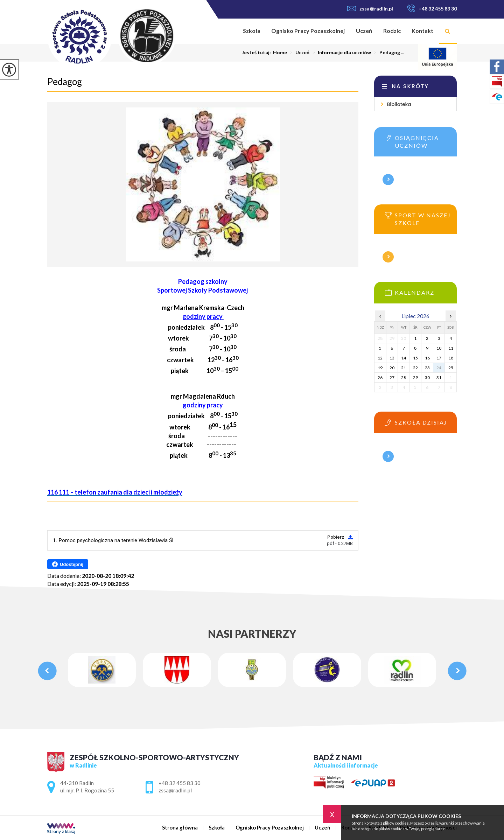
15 (415, 358)
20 (392, 368)
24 (439, 368)
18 (451, 358)
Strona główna (228, 31)
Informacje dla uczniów (340, 52)
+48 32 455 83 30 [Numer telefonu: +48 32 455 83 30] (180, 783)
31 (439, 377)
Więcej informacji (388, 180)
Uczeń (364, 31)
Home (280, 52)
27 (392, 377)
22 (415, 368)
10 (439, 348)
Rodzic (392, 31)
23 (427, 368)
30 (427, 377)
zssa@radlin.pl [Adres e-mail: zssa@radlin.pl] (175, 790)
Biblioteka (399, 104)
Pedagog (65, 82)
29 (415, 377)
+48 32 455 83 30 (432, 8)
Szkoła (252, 31)
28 (404, 377)
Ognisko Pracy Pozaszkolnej (308, 31)
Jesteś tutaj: (257, 52)
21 (404, 368)
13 (392, 358)
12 (380, 358)
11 (451, 348)
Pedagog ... (388, 52)
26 (380, 377)
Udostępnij (68, 564)
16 (427, 358)
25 (451, 368)
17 (439, 358)
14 (404, 358)
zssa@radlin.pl (370, 9)
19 (380, 368)
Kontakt (422, 31)
